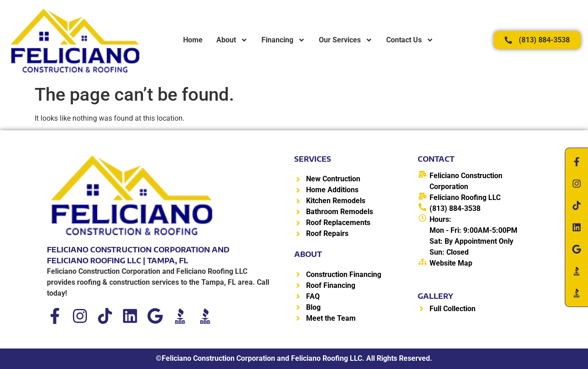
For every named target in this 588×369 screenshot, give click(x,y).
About (232, 40)
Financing (283, 40)
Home (193, 40)
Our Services (346, 40)
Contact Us (410, 40)
